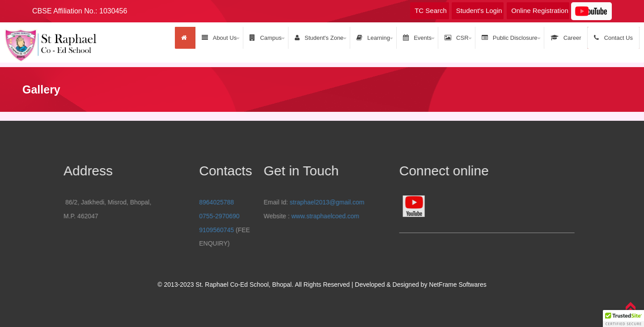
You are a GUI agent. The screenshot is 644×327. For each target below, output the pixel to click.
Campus (266, 38)
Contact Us (613, 38)
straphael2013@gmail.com (261, 202)
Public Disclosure (510, 38)
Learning (373, 38)
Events (417, 38)
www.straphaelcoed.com (259, 216)
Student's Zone (319, 38)
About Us (219, 38)
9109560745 (260, 230)
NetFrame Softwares (458, 285)
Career (566, 38)
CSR (457, 38)
